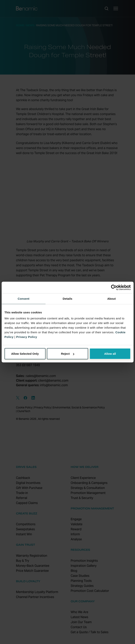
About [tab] (112, 298)
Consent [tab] (24, 298)
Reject (68, 354)
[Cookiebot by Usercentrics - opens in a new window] (114, 287)
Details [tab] (68, 298)
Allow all (110, 354)
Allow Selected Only (25, 354)
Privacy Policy (27, 337)
